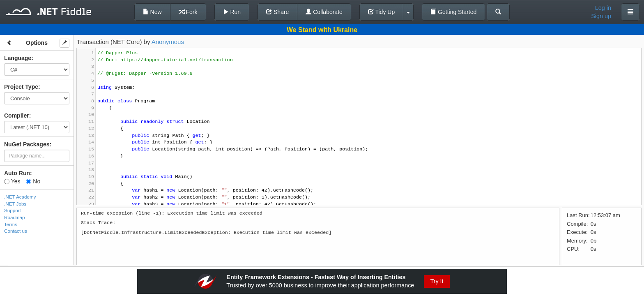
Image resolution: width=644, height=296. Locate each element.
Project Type (21, 87)
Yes (12, 181)
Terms (11, 224)
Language (18, 58)
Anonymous (168, 42)
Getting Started (453, 12)
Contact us (16, 231)
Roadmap (15, 217)
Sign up (601, 16)
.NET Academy (20, 197)
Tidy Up (381, 12)
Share (277, 12)
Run (232, 12)
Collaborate (324, 12)
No (33, 181)
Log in (603, 8)
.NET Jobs (15, 204)
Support (13, 210)
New (152, 12)
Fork (188, 12)
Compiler (17, 116)
